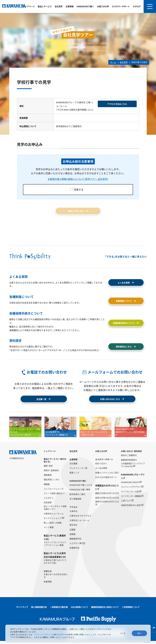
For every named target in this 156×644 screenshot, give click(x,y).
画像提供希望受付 (129, 463)
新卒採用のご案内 (77, 497)
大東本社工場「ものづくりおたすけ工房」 (55, 565)
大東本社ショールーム (54, 516)
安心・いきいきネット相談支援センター (55, 511)
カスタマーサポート (121, 6)
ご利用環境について (131, 610)
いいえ (123, 633)
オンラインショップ (53, 521)
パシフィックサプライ (131, 490)
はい (139, 633)
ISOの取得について (79, 610)
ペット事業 (49, 530)
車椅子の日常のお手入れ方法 (107, 506)
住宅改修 (48, 505)
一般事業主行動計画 (59, 610)
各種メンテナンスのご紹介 (107, 476)
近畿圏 (72, 532)
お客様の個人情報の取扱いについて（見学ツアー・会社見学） (78, 179)
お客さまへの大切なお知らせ (56, 579)
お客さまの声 (103, 6)
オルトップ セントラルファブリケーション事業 (55, 547)
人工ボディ (49, 501)
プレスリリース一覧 (78, 471)
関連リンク (74, 476)
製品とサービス (45, 6)
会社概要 (73, 467)
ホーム (113, 62)
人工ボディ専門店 (77, 546)
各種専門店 (74, 551)
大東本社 (73, 514)
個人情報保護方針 (39, 610)
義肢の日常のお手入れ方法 (107, 496)
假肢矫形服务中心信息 (131, 508)
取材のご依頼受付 (129, 458)
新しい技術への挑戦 (53, 526)
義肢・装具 (48, 469)
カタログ (137, 6)
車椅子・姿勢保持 (51, 473)
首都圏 (72, 537)
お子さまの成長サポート (106, 480)
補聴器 (47, 487)
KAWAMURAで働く (85, 6)
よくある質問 (101, 471)
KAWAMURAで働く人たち (81, 488)
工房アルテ (126, 504)
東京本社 (73, 528)
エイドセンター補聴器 (131, 499)
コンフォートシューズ (54, 492)
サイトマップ (22, 610)
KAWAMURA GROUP (130, 485)
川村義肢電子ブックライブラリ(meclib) (133, 468)
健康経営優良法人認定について (105, 610)
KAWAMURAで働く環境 (80, 493)
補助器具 (48, 478)
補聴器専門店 (75, 542)
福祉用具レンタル (52, 483)
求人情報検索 (75, 502)
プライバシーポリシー (43, 635)
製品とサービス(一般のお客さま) (55, 463)
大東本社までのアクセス (80, 519)
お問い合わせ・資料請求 (131, 454)
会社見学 (59, 6)
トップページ (29, 6)
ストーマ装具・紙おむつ (54, 496)
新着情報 (48, 585)
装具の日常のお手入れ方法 (107, 501)
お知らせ (48, 574)
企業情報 (70, 6)
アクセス (73, 510)
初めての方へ (101, 467)
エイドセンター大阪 (130, 494)
